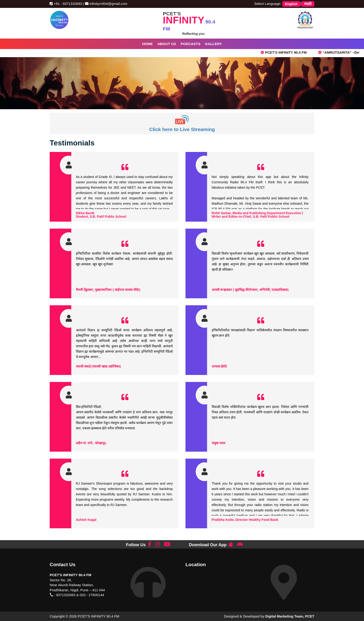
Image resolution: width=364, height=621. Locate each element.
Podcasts (190, 44)
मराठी (308, 4)
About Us (167, 44)
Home (147, 44)
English (291, 4)
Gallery (213, 44)
